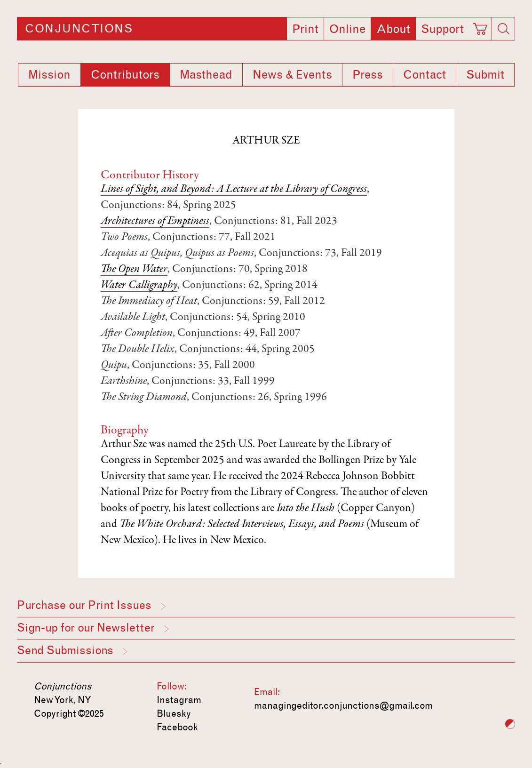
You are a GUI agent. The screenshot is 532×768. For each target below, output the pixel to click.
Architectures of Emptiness (155, 222)
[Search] (503, 29)
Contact (425, 75)
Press (368, 75)
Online (347, 29)
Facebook (177, 727)
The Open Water (134, 270)
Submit (485, 75)
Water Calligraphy (139, 286)
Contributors (125, 75)
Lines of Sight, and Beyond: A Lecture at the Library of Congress (234, 190)
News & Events (292, 75)
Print (305, 29)
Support (442, 29)
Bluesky (174, 713)
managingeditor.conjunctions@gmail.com (343, 705)
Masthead (206, 75)
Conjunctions (79, 29)
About (393, 29)
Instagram (179, 700)
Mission (49, 75)
